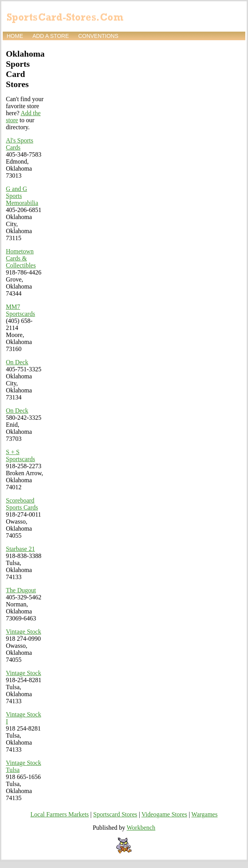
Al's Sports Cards (20, 144)
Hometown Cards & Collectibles (21, 258)
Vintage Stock (23, 632)
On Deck (17, 362)
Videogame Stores (164, 814)
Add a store (51, 36)
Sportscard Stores (115, 814)
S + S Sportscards (21, 455)
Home (15, 36)
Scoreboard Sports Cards (22, 504)
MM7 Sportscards (21, 310)
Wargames (204, 814)
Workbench (141, 828)
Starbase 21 (20, 549)
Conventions (98, 36)
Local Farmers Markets (60, 814)
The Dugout (21, 590)
